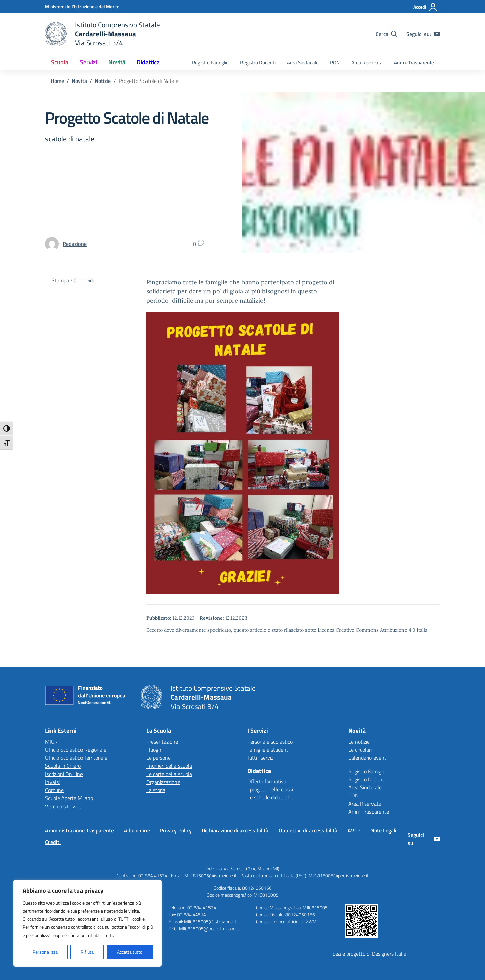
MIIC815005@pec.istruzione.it (339, 875)
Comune (54, 790)
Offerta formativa (267, 781)
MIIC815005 (266, 895)
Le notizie (359, 742)
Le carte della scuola (169, 774)
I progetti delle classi (270, 789)
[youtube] (437, 34)
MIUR (51, 742)
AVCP (354, 830)
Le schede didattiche (270, 797)
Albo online (137, 830)
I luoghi (154, 750)
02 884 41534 (153, 875)
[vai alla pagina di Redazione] (75, 244)
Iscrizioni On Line (64, 774)
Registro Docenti (258, 62)
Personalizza (45, 952)
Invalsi (52, 782)
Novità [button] (117, 62)
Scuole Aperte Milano (69, 798)
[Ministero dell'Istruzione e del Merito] (82, 7)
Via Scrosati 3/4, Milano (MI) (251, 868)
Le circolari (360, 750)
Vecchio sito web (64, 806)
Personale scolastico (270, 742)
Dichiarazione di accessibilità (235, 830)
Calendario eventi (368, 758)
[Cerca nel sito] (386, 34)
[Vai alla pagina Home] (57, 81)
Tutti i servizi (261, 758)
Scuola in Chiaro (63, 766)
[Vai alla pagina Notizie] (103, 81)
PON (335, 62)
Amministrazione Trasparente (79, 830)
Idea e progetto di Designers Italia (369, 954)
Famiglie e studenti (268, 750)
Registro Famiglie (210, 62)
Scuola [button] (60, 62)
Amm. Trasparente (414, 62)
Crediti (53, 842)
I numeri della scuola (169, 766)
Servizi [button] (88, 62)
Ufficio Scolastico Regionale (76, 750)
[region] (88, 923)
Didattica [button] (148, 62)
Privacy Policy (176, 830)
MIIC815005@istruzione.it (211, 875)
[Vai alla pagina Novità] (79, 81)
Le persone (158, 758)
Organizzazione (163, 782)
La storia (156, 790)
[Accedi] (426, 7)
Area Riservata (367, 62)
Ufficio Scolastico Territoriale (76, 758)
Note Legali (383, 830)
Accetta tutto (130, 952)
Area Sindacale (303, 62)
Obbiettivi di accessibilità (308, 830)
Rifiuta (87, 952)
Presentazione (162, 742)
